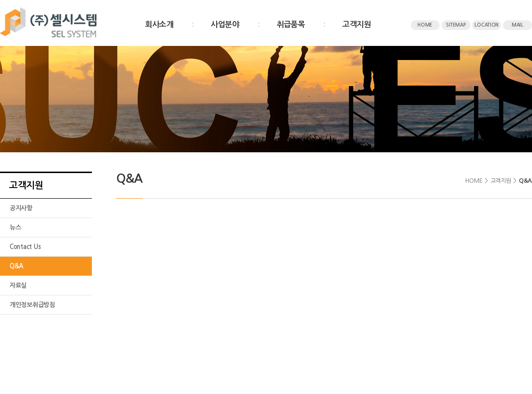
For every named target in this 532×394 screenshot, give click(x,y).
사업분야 (225, 24)
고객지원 (357, 24)
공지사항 (21, 208)
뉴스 (15, 227)
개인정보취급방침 (32, 305)
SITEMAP (456, 25)
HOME (425, 25)
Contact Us (25, 247)
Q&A (16, 266)
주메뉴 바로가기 (0, 0)
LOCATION (487, 25)
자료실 (18, 285)
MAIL (517, 25)
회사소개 (159, 24)
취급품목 (291, 24)
